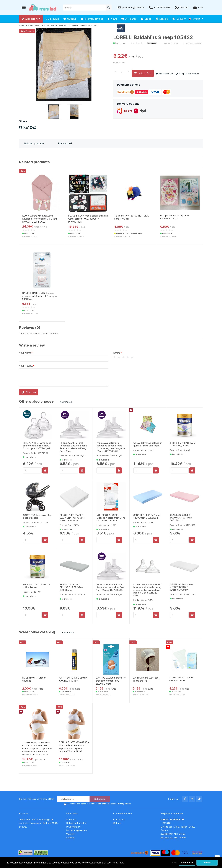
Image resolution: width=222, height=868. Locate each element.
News (112, 19)
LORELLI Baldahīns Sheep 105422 (84, 26)
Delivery (179, 19)
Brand (146, 19)
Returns (117, 823)
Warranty (71, 834)
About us (71, 820)
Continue (29, 392)
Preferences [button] (187, 863)
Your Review (26, 366)
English (195, 19)
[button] (196, 19)
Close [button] (173, 863)
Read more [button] (118, 862)
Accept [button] (207, 863)
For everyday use (92, 19)
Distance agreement (77, 831)
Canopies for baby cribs (55, 26)
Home (22, 26)
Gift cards (129, 19)
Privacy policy (73, 827)
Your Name (25, 353)
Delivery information (77, 823)
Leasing (162, 19)
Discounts (52, 19)
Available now (31, 19)
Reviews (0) (65, 143)
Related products (34, 143)
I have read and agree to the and (98, 804)
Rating (117, 353)
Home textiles (34, 26)
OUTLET (70, 19)
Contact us (119, 820)
